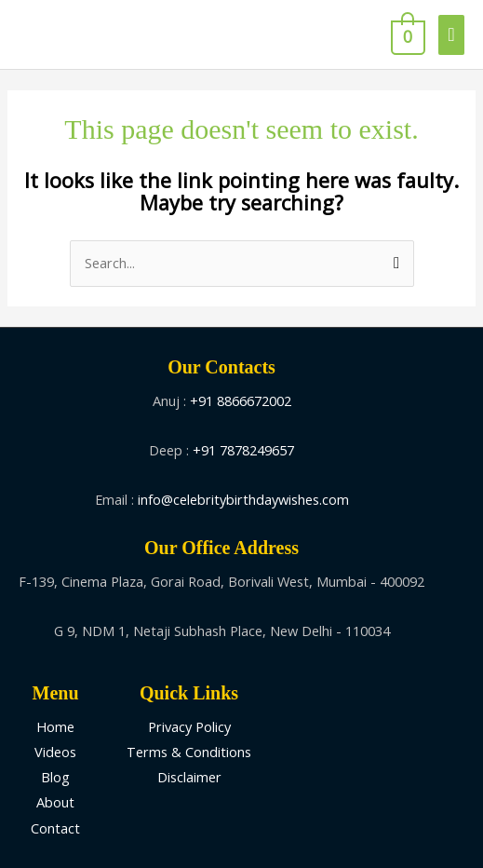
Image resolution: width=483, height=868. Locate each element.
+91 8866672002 (241, 400)
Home (55, 726)
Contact (55, 828)
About (55, 802)
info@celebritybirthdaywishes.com (243, 499)
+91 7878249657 (243, 450)
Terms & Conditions (189, 752)
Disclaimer (189, 777)
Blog (55, 777)
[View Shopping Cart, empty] (406, 34)
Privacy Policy (189, 726)
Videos (55, 752)
